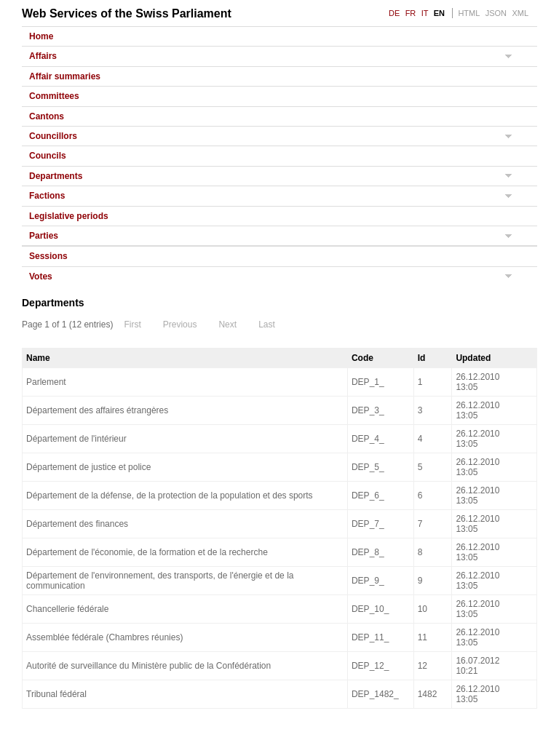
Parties (44, 236)
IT (425, 13)
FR (411, 13)
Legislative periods (69, 216)
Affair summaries (65, 76)
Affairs (43, 56)
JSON (496, 13)
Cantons (47, 116)
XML (520, 13)
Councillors (53, 136)
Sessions (48, 256)
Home (41, 36)
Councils (48, 156)
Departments (56, 176)
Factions (47, 196)
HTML (469, 13)
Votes (41, 276)
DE (394, 13)
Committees (54, 96)
